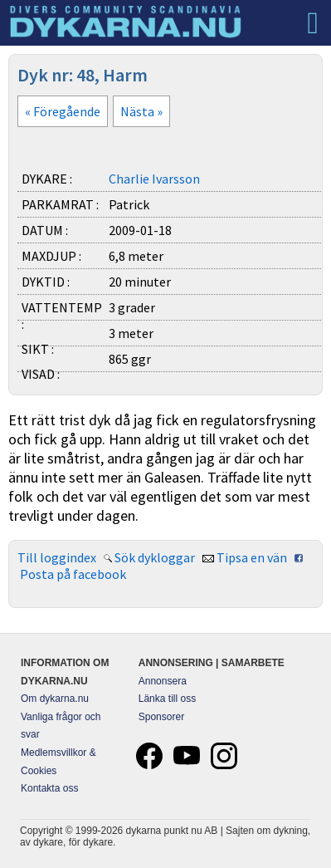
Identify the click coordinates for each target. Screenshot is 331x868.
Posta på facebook (73, 574)
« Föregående (63, 111)
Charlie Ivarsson (154, 179)
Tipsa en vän (252, 557)
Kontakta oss (49, 788)
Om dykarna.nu (55, 699)
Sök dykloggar (155, 557)
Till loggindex (57, 557)
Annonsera (163, 681)
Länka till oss (167, 699)
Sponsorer (161, 717)
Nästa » (141, 111)
